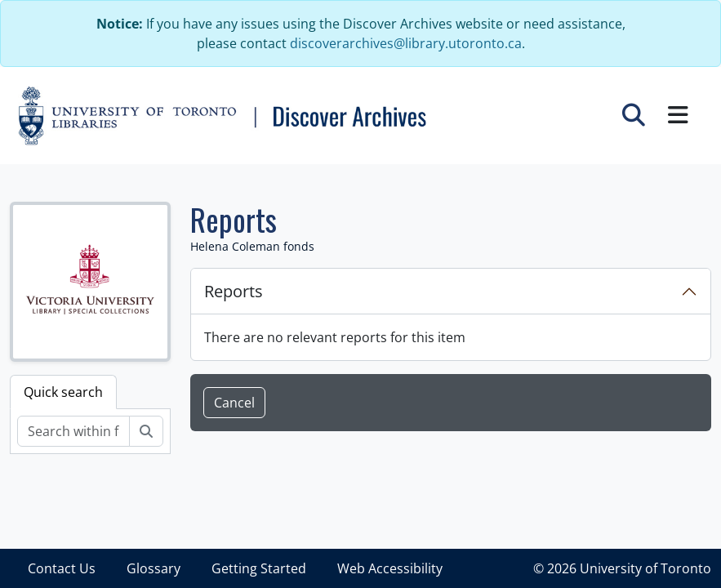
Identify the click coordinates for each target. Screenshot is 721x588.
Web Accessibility (390, 568)
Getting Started (259, 568)
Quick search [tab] (63, 392)
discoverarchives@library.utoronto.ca (406, 43)
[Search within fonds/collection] (73, 431)
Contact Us (62, 568)
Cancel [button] (234, 403)
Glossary (154, 568)
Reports (234, 291)
